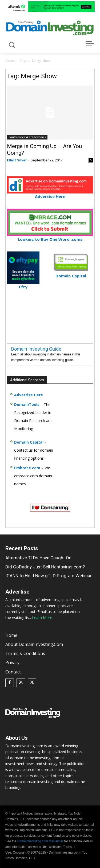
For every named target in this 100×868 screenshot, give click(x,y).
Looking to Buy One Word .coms (50, 237)
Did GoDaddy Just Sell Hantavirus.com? (45, 567)
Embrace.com (27, 468)
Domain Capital (29, 442)
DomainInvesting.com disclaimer (40, 841)
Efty (23, 284)
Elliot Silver (17, 160)
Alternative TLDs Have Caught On (38, 558)
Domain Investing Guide (36, 349)
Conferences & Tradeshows (27, 137)
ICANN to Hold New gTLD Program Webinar (49, 576)
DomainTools (27, 404)
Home (10, 61)
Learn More (42, 617)
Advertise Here (50, 194)
